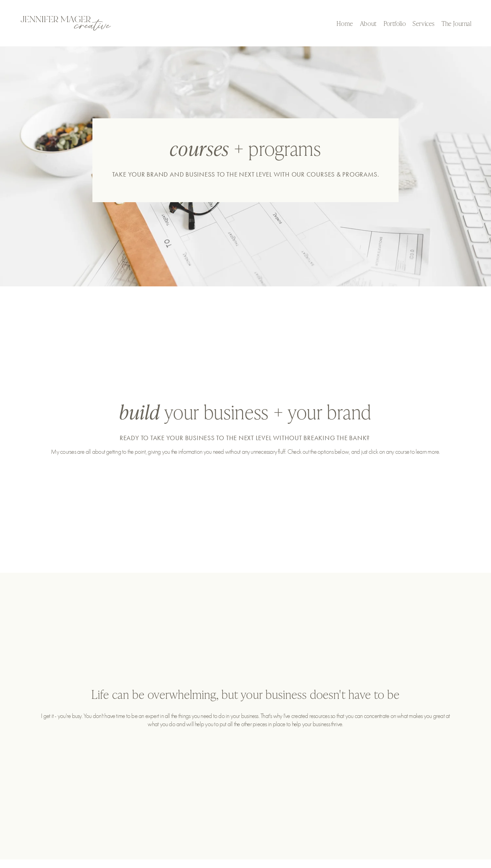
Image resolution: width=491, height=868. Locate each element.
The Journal (456, 23)
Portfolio (395, 23)
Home (345, 23)
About (368, 23)
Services (424, 23)
